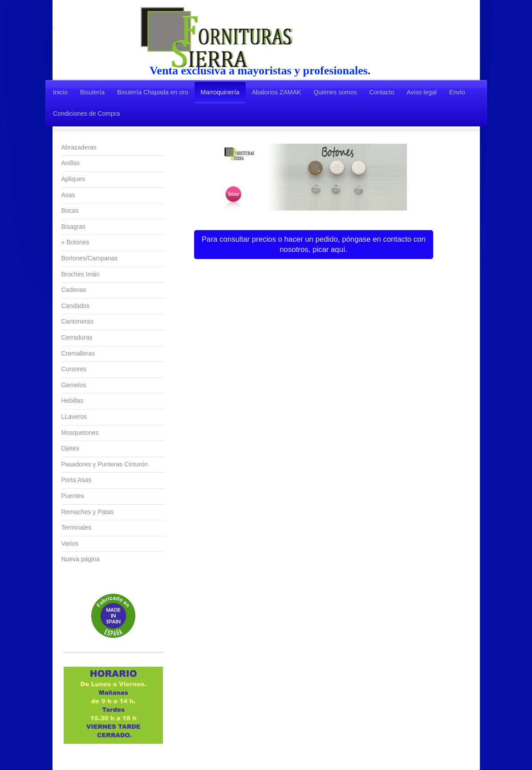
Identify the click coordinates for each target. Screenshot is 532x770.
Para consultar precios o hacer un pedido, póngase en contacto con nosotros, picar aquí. (314, 245)
